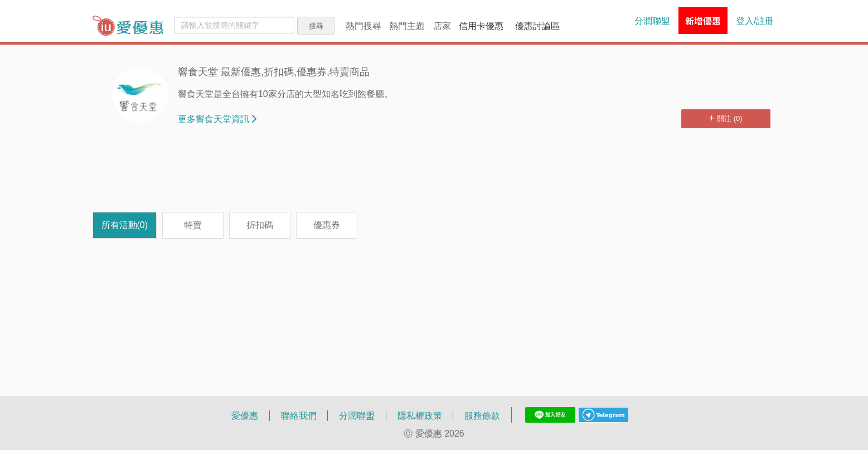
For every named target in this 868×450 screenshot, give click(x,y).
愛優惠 (245, 415)
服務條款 (482, 415)
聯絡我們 (299, 415)
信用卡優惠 (481, 26)
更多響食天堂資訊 (217, 119)
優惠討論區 (537, 26)
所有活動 (125, 225)
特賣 (193, 225)
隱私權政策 (420, 415)
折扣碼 (260, 225)
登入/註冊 (755, 21)
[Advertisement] (434, 176)
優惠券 (327, 225)
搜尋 (316, 26)
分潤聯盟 (652, 21)
